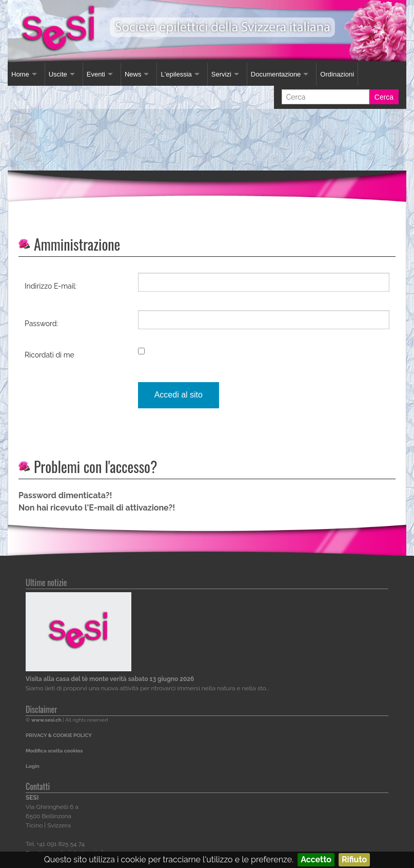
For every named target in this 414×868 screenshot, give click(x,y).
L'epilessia (176, 74)
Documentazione (276, 74)
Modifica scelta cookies (54, 751)
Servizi (221, 74)
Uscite (58, 74)
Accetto (316, 860)
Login (33, 766)
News (133, 74)
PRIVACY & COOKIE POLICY (59, 735)
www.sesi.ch (46, 720)
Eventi (96, 74)
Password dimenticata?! (65, 495)
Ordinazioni (337, 74)
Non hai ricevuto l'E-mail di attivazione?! (97, 508)
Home (20, 74)
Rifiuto (354, 860)
